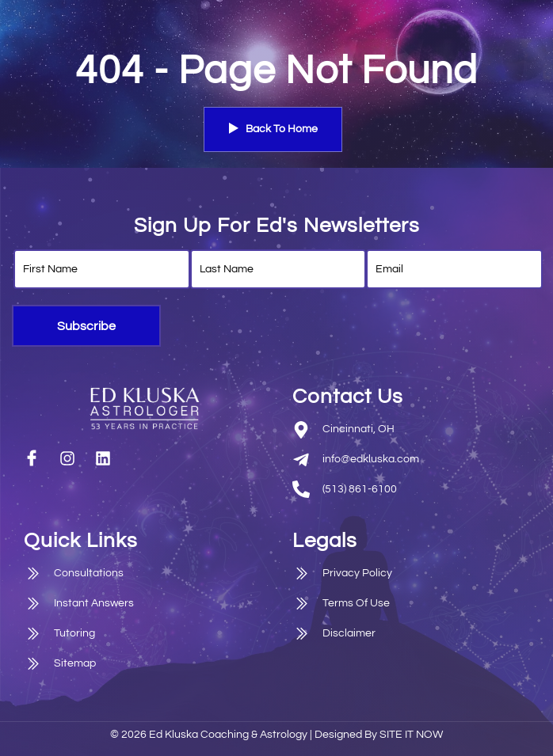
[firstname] (102, 270)
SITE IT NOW (411, 735)
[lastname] (278, 270)
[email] (454, 270)
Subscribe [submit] (86, 326)
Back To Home (273, 129)
